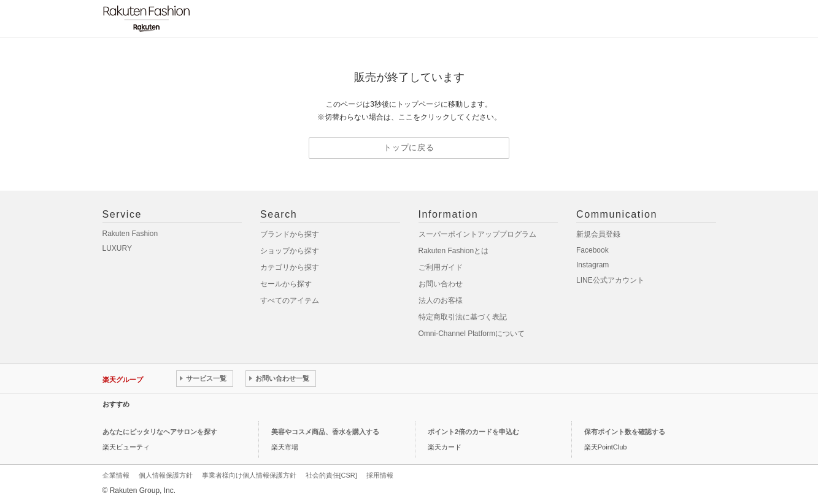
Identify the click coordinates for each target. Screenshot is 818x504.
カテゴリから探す (290, 267)
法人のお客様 (441, 300)
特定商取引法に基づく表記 (463, 317)
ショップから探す (290, 251)
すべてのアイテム (290, 300)
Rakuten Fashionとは (454, 251)
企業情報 (116, 475)
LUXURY (117, 248)
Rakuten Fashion (130, 234)
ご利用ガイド (441, 267)
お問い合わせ (441, 284)
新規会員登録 (598, 234)
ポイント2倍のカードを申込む (473, 432)
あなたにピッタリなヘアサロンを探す (160, 432)
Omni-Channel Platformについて (472, 334)
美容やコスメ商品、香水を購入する (325, 432)
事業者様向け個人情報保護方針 (249, 475)
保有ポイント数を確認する (625, 432)
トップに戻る (409, 147)
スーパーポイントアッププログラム (477, 234)
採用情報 (380, 475)
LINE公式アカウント (610, 280)
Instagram (592, 265)
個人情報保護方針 (166, 475)
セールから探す (286, 284)
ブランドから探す (290, 234)
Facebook (592, 250)
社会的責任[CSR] (331, 475)
